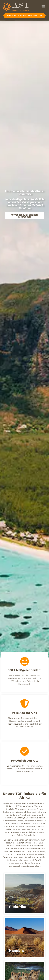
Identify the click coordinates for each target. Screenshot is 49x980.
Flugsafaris (29, 818)
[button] (43, 7)
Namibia (24, 815)
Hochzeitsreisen (16, 821)
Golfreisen (40, 818)
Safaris (20, 818)
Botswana (34, 815)
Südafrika (15, 815)
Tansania (8, 818)
